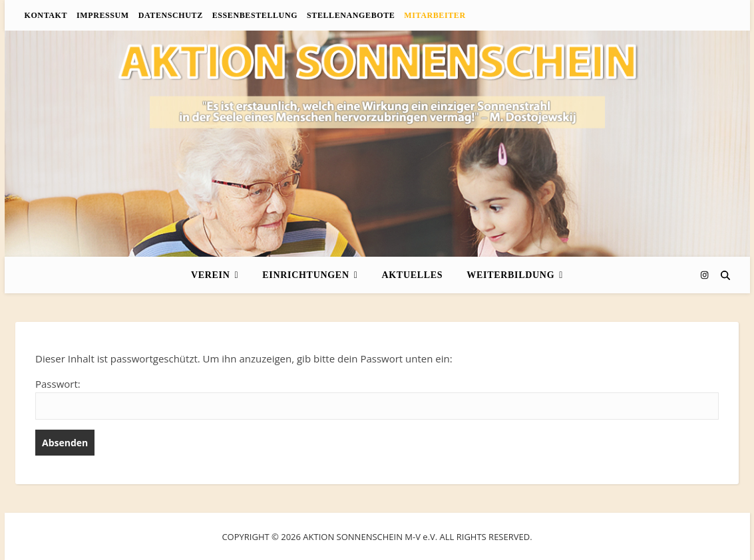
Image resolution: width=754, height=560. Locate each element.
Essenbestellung (255, 15)
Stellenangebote (351, 15)
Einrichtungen (305, 275)
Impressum (103, 15)
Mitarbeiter (435, 15)
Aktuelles (412, 275)
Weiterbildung (510, 275)
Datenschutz (171, 15)
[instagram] (704, 275)
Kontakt (46, 15)
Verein (211, 275)
